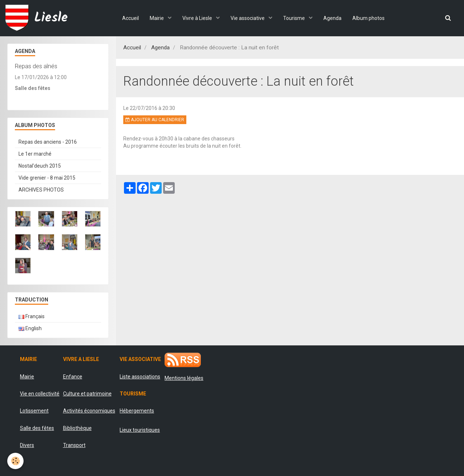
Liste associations (140, 377)
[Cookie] (15, 461)
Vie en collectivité (40, 394)
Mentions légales (184, 378)
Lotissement (34, 411)
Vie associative (248, 18)
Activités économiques (89, 411)
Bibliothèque (77, 428)
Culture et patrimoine (87, 394)
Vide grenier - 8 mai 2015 (47, 178)
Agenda (332, 18)
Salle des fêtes (37, 428)
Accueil (130, 18)
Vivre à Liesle (198, 18)
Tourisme (295, 18)
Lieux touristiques (140, 430)
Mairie (157, 18)
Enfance (73, 377)
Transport (74, 445)
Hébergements (137, 411)
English (30, 328)
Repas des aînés (36, 66)
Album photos (368, 18)
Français (32, 316)
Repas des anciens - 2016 (48, 142)
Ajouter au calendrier (155, 120)
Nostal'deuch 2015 (40, 166)
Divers (27, 445)
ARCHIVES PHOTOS (41, 190)
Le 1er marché (35, 154)
